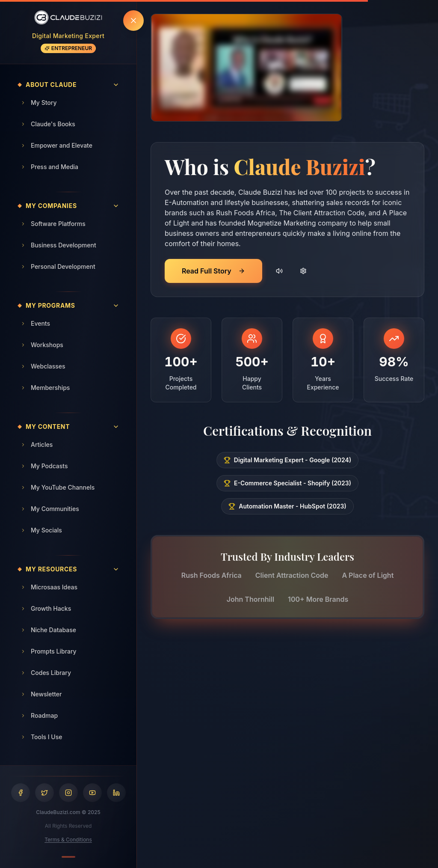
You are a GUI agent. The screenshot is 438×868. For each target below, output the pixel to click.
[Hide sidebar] (133, 21)
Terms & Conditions (68, 840)
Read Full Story (213, 271)
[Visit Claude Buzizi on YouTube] (92, 793)
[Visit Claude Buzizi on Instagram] (68, 793)
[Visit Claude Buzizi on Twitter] (44, 793)
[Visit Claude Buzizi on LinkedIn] (116, 793)
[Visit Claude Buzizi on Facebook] (21, 793)
